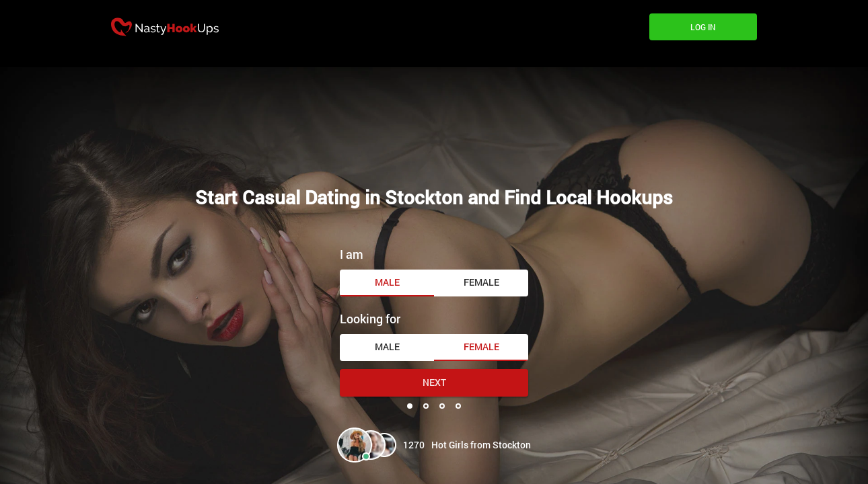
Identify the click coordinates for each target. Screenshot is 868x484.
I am (352, 254)
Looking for (370, 319)
